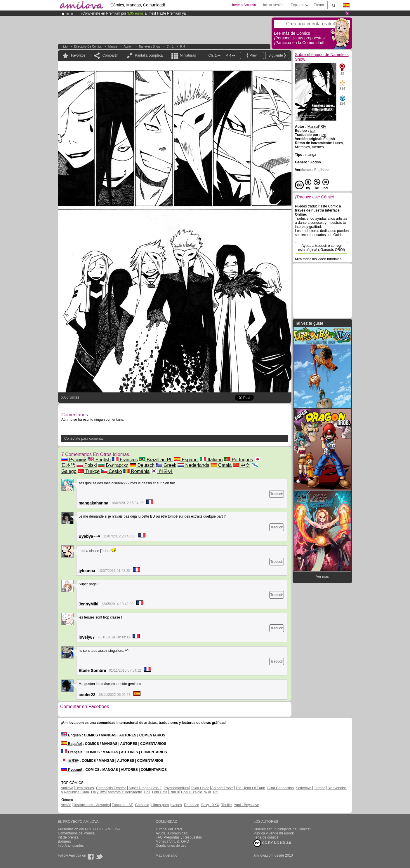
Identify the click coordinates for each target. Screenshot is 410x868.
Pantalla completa (149, 55)
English (99, 460)
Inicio (64, 47)
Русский (74, 460)
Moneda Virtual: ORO (172, 841)
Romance (191, 805)
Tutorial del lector (169, 829)
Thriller (226, 805)
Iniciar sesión (273, 5)
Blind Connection (280, 788)
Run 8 (174, 792)
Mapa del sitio (166, 855)
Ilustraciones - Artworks (91, 805)
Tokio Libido (200, 788)
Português (238, 460)
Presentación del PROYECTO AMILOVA (89, 829)
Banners (64, 841)
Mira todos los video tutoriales (318, 259)
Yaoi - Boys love (246, 805)
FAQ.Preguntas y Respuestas (179, 837)
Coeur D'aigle (192, 792)
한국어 (162, 471)
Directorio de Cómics (88, 47)
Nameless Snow (150, 47)
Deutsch (142, 465)
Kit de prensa (68, 837)
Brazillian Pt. (156, 460)
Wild (207, 792)
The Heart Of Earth (250, 788)
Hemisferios (85, 788)
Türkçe (89, 471)
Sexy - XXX (210, 805)
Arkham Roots (222, 788)
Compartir (110, 55)
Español (186, 460)
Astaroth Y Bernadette (125, 792)
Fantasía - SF (123, 805)
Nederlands (193, 465)
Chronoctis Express (111, 788)
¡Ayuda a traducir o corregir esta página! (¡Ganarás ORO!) (322, 248)
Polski (87, 465)
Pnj (216, 792)
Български (113, 465)
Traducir (277, 494)
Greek (166, 465)
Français (125, 460)
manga (113, 47)
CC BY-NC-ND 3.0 (272, 843)
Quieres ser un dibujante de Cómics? (282, 829)
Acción (128, 47)
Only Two (98, 792)
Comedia (142, 805)
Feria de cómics (266, 837)
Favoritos (78, 55)
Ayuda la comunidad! (172, 833)
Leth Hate (160, 792)
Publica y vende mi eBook (274, 833)
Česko (112, 471)
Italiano (211, 460)
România (136, 471)
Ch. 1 (170, 47)
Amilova (67, 788)
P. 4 (183, 47)
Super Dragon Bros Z (145, 788)
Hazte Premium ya (171, 13)
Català (221, 465)
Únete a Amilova (243, 5)
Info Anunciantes (71, 846)
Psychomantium (176, 788)
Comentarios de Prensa (76, 833)
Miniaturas (188, 55)
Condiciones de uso (171, 846)
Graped (319, 788)
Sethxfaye (304, 788)
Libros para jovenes (167, 805)
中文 (242, 465)
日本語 (70, 761)
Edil (147, 792)
